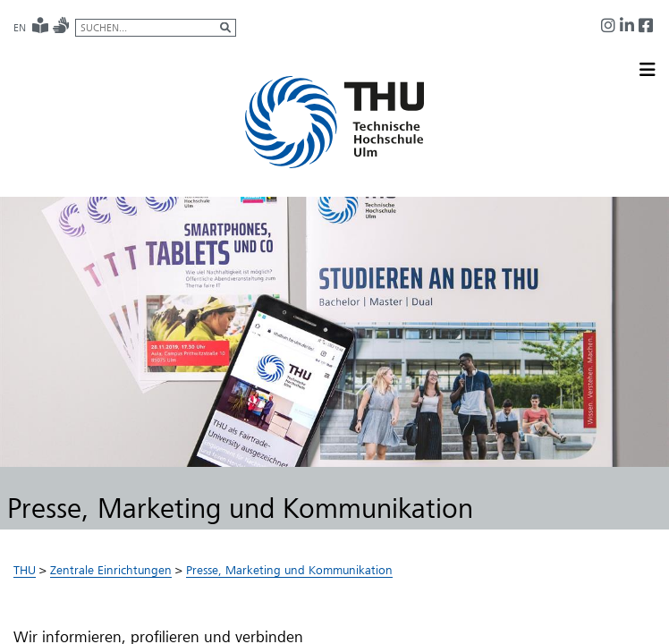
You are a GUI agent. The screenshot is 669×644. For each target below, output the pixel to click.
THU (25, 570)
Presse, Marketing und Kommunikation (289, 570)
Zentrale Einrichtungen (111, 570)
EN (20, 28)
